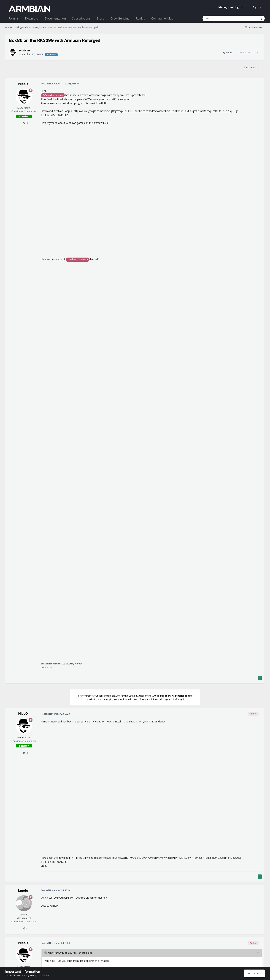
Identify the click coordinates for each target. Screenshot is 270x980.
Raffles (140, 18)
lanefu (23, 891)
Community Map (162, 18)
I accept (254, 973)
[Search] (221, 18)
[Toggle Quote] (46, 953)
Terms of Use (13, 975)
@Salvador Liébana (53, 95)
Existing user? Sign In (232, 7)
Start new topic (252, 67)
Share (228, 53)
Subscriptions (81, 18)
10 (25, 123)
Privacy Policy (29, 975)
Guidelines (44, 975)
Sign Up (257, 7)
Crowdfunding (120, 18)
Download (32, 18)
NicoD (26, 50)
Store (100, 18)
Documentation (55, 18)
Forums (14, 18)
